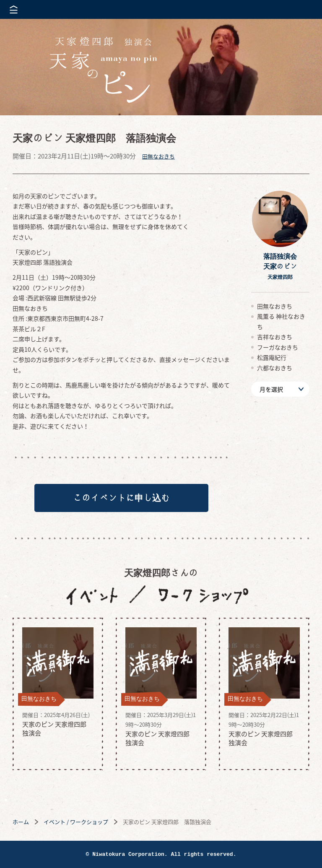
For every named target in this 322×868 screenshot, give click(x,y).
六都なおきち (275, 368)
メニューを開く (14, 9)
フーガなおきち (278, 347)
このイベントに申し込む (121, 499)
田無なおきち (158, 156)
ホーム (21, 823)
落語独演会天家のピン (280, 266)
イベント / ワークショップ (76, 823)
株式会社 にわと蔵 (301, 9)
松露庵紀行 (272, 357)
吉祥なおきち (275, 337)
